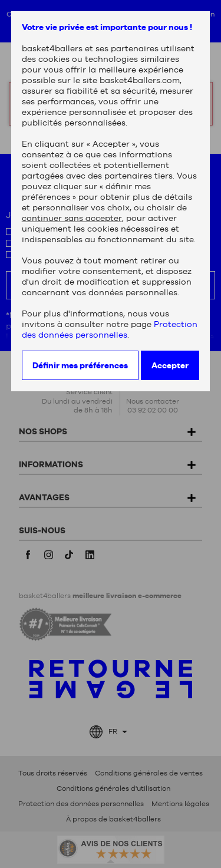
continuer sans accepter (72, 218)
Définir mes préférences (80, 365)
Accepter (170, 365)
